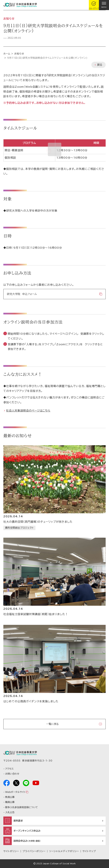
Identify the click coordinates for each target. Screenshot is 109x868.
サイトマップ (89, 851)
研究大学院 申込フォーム (22, 294)
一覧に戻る (52, 724)
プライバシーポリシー (34, 851)
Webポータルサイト (15, 792)
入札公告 (10, 812)
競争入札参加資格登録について (21, 807)
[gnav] (104, 5)
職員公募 (10, 802)
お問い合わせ (12, 774)
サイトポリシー (11, 851)
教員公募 (10, 797)
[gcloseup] (94, 5)
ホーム (7, 54)
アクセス (9, 769)
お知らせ (19, 54)
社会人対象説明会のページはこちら (28, 411)
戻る (100, 65)
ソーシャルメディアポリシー (64, 851)
